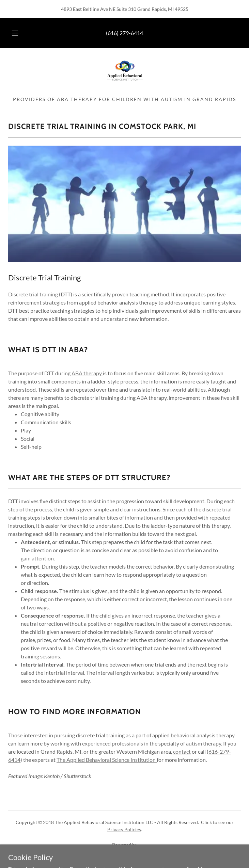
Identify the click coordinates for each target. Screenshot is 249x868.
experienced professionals (113, 743)
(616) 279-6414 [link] (124, 33)
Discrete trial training (33, 294)
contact (182, 751)
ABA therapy (87, 373)
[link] (125, 75)
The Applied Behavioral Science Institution (107, 760)
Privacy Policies (124, 829)
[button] (19, 33)
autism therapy (204, 743)
